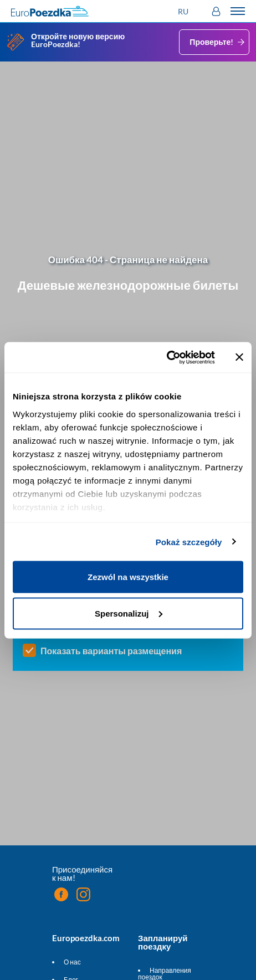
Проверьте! (218, 42)
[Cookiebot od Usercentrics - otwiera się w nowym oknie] (167, 357)
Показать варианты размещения (111, 651)
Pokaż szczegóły (189, 542)
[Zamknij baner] (239, 357)
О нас (72, 962)
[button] (185, 11)
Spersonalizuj (129, 613)
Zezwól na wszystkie (128, 577)
